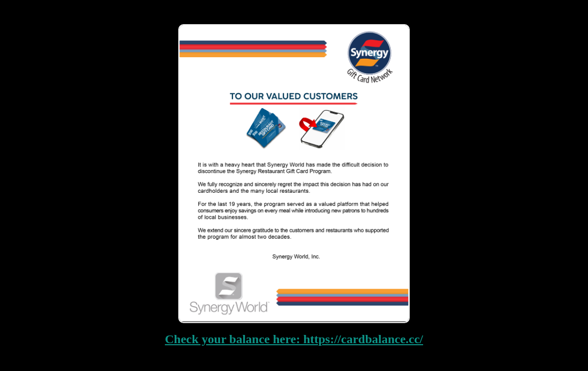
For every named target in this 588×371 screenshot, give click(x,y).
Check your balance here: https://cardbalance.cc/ (294, 339)
